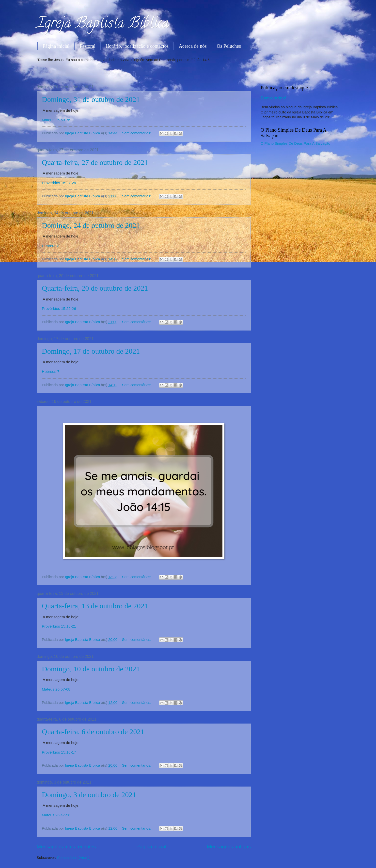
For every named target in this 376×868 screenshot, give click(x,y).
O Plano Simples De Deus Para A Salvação (295, 143)
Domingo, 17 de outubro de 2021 (91, 351)
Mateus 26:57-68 (56, 689)
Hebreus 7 (51, 371)
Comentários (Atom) (73, 858)
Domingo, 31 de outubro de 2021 (91, 99)
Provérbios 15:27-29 (59, 183)
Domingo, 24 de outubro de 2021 (91, 225)
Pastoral (87, 46)
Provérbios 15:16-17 (59, 752)
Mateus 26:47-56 (56, 815)
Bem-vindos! (273, 98)
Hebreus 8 (51, 246)
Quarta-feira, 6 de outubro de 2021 (93, 732)
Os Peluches (229, 46)
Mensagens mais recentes (66, 846)
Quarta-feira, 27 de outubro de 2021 (95, 162)
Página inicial (56, 46)
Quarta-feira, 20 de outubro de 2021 (95, 288)
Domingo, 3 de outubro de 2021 (89, 795)
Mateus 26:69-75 (56, 120)
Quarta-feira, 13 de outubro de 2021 (95, 606)
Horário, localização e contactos (137, 46)
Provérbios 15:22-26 (59, 308)
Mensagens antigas (229, 846)
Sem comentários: (137, 133)
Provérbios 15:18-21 (59, 626)
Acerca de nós (193, 46)
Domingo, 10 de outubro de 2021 (91, 669)
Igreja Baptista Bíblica (103, 24)
